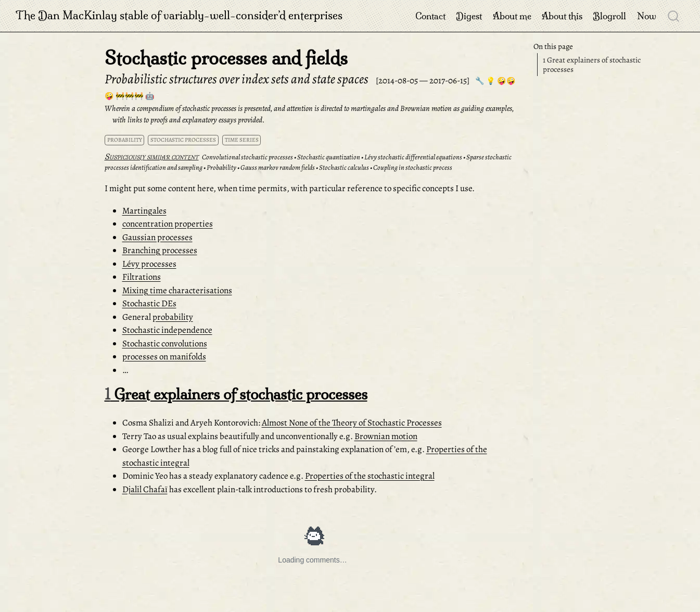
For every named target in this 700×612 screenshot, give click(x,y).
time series (242, 140)
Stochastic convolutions (165, 344)
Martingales (144, 211)
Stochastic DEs (149, 303)
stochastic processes (183, 140)
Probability (221, 167)
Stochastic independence (167, 330)
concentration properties (168, 224)
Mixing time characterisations (177, 290)
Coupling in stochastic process (413, 167)
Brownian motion (386, 436)
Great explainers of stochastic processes (592, 65)
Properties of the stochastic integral (370, 476)
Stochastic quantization (329, 157)
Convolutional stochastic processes (247, 157)
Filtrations (142, 277)
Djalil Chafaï (145, 489)
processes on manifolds (164, 357)
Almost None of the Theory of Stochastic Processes (352, 423)
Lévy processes (149, 264)
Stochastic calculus (344, 167)
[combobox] (674, 16)
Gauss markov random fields (278, 167)
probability (125, 140)
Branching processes (160, 250)
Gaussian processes (157, 237)
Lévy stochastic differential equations (413, 157)
